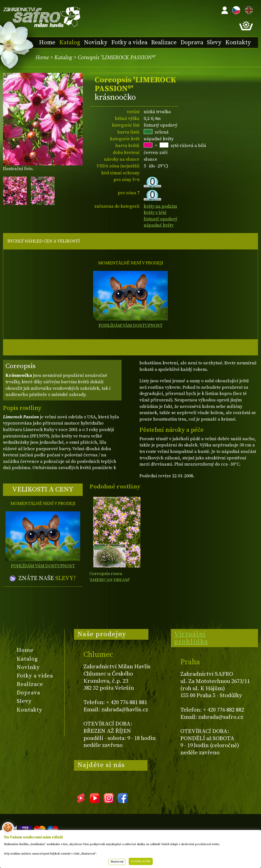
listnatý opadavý (161, 219)
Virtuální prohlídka (191, 638)
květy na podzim (160, 206)
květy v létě (155, 213)
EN (248, 9)
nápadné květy (159, 225)
